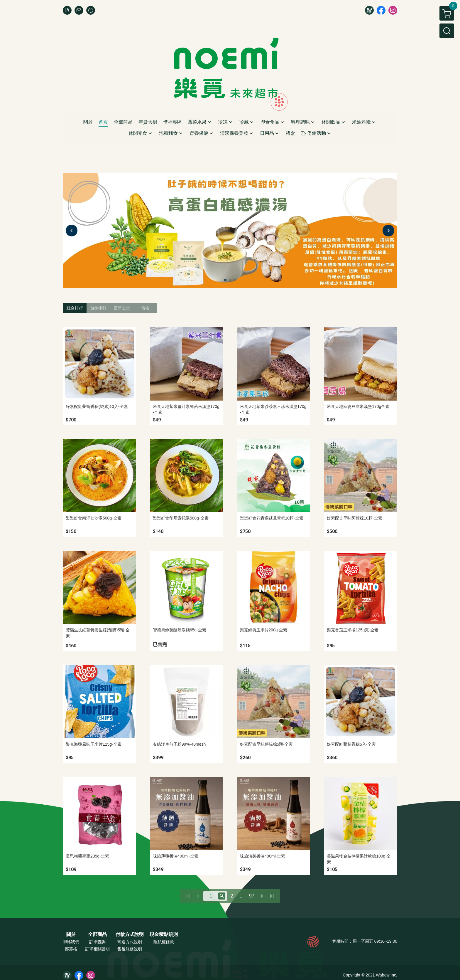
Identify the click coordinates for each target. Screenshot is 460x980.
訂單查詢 (97, 942)
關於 (71, 934)
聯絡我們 (71, 942)
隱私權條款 (164, 942)
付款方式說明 (130, 934)
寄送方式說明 (130, 942)
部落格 (71, 949)
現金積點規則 (164, 934)
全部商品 (97, 934)
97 (252, 896)
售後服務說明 (130, 949)
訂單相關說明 (97, 949)
